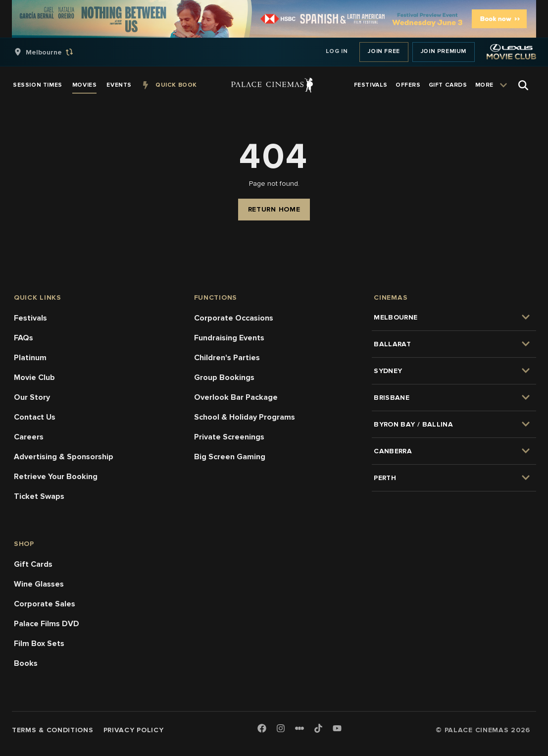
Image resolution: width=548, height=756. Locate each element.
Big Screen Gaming (230, 457)
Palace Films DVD (47, 624)
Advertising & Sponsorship (64, 457)
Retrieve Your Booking (56, 477)
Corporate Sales (45, 604)
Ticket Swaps (39, 496)
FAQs (24, 338)
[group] (54, 52)
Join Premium (444, 51)
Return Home (274, 209)
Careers (29, 437)
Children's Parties (227, 358)
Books (26, 663)
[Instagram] (281, 729)
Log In (337, 51)
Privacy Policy (134, 730)
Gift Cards (33, 564)
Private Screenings (229, 437)
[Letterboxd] (299, 728)
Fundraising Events (229, 338)
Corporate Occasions (234, 318)
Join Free (384, 51)
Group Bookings (224, 378)
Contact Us (35, 417)
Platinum (30, 358)
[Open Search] (523, 85)
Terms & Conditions (53, 730)
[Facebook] (262, 729)
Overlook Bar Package (236, 397)
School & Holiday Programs (245, 417)
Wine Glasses (39, 584)
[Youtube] (337, 729)
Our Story (32, 397)
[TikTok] (318, 728)
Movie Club (34, 378)
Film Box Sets (39, 644)
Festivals (30, 318)
